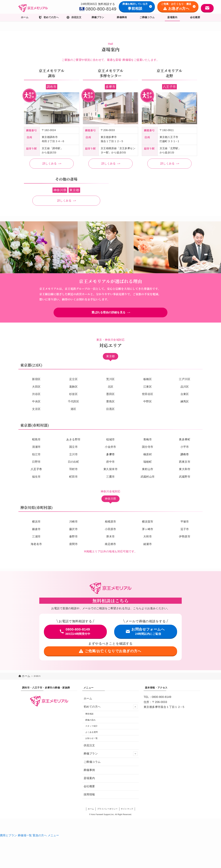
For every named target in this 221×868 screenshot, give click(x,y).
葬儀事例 (89, 772)
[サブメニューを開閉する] (135, 707)
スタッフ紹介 (92, 727)
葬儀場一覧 (25, 838)
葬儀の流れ (91, 721)
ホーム (88, 698)
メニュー (53, 838)
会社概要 (89, 789)
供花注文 (89, 748)
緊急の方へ (40, 838)
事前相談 (90, 714)
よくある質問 (92, 734)
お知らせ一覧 (92, 740)
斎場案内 (89, 780)
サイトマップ (127, 811)
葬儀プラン (111, 756)
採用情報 (89, 797)
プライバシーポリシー (107, 811)
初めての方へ (111, 707)
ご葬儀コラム (92, 764)
